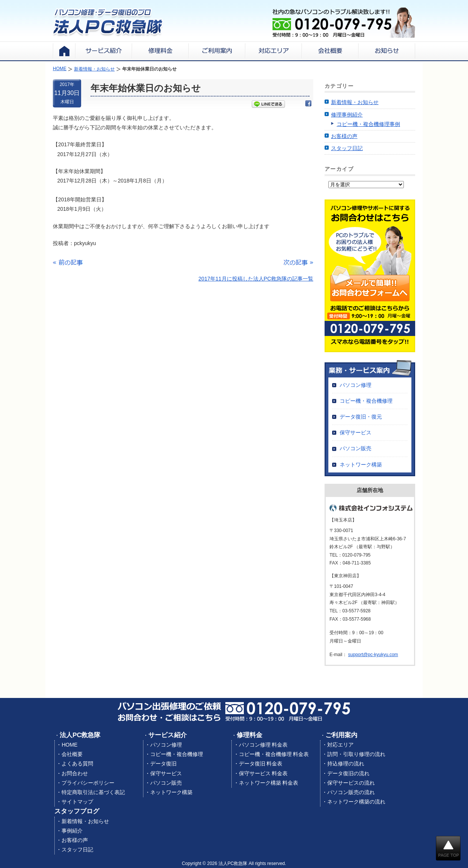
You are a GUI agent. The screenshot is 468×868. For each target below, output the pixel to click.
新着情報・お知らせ (355, 102)
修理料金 (249, 735)
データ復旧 (163, 764)
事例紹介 (72, 831)
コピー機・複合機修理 (366, 401)
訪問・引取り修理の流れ (356, 754)
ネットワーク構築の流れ (356, 802)
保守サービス (356, 432)
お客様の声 (344, 136)
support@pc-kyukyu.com (373, 655)
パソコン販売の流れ (351, 792)
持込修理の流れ (346, 764)
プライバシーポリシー (88, 783)
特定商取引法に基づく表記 (93, 792)
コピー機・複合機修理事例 (368, 124)
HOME (69, 745)
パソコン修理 (356, 385)
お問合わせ (75, 773)
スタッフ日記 (347, 148)
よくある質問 (77, 764)
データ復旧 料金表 (261, 764)
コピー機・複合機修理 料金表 (274, 754)
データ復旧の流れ (348, 773)
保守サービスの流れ (351, 783)
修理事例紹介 (347, 115)
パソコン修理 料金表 (263, 745)
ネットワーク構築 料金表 (269, 783)
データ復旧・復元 (361, 417)
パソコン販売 (356, 448)
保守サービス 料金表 (263, 773)
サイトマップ (77, 802)
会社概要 (72, 754)
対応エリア (340, 745)
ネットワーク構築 (361, 465)
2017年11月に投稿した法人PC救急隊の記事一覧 (256, 279)
